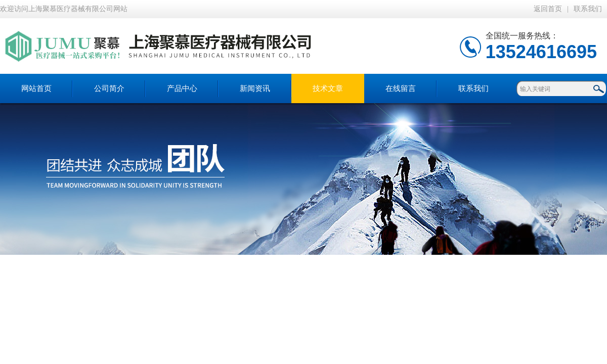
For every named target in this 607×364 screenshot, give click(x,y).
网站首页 (36, 88)
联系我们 (588, 9)
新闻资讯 (255, 88)
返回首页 (548, 9)
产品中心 (182, 88)
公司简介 (109, 88)
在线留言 (401, 88)
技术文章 (328, 88)
